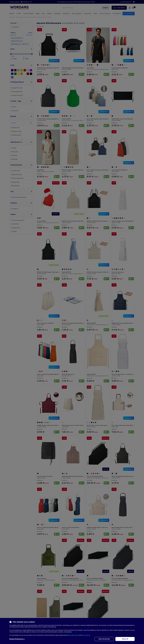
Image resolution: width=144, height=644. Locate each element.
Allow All (125, 639)
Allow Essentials (104, 639)
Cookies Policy (74, 635)
